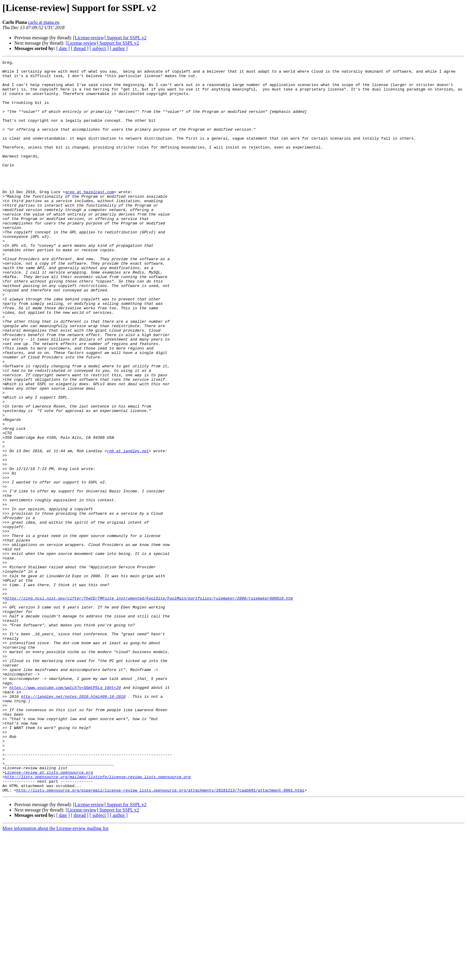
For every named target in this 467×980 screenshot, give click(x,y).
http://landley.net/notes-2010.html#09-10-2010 (73, 824)
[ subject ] (99, 48)
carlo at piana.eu (44, 22)
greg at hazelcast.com (90, 219)
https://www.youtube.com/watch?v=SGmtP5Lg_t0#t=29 (65, 813)
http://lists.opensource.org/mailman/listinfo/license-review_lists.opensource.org (98, 920)
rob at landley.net (128, 529)
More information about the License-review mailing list (55, 975)
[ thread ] (80, 48)
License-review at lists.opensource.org (49, 915)
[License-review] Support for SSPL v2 (110, 38)
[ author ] (119, 48)
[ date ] (63, 48)
